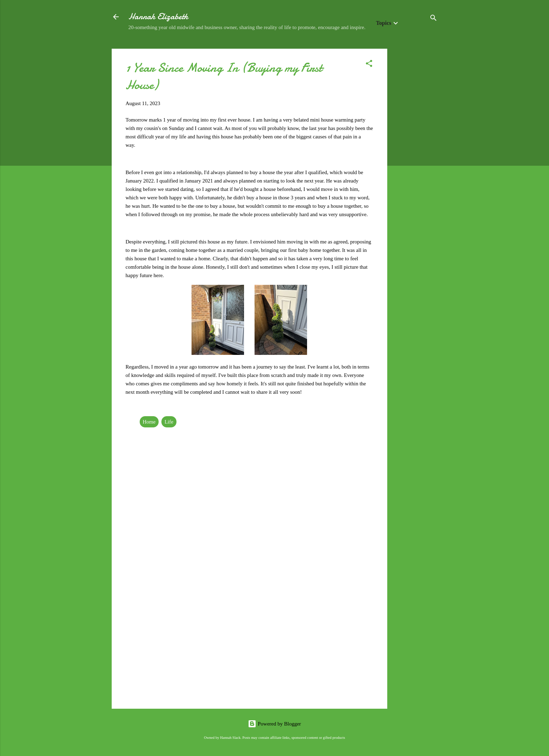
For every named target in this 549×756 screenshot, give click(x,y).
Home (149, 422)
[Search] (433, 19)
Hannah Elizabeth (158, 17)
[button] (369, 65)
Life (169, 422)
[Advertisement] (415, 154)
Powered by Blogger (274, 724)
